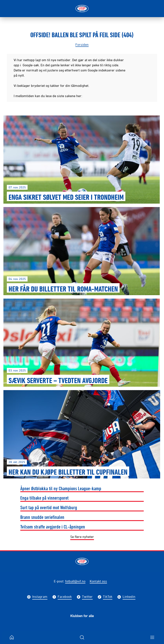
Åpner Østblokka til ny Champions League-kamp (61, 488)
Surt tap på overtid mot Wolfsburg (49, 507)
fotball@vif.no (75, 581)
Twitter (87, 597)
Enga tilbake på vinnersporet (44, 498)
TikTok (108, 597)
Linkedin (129, 597)
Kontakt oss (98, 581)
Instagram (40, 597)
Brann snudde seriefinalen (42, 517)
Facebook (65, 597)
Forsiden (82, 44)
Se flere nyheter (82, 537)
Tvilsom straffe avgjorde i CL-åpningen (53, 527)
